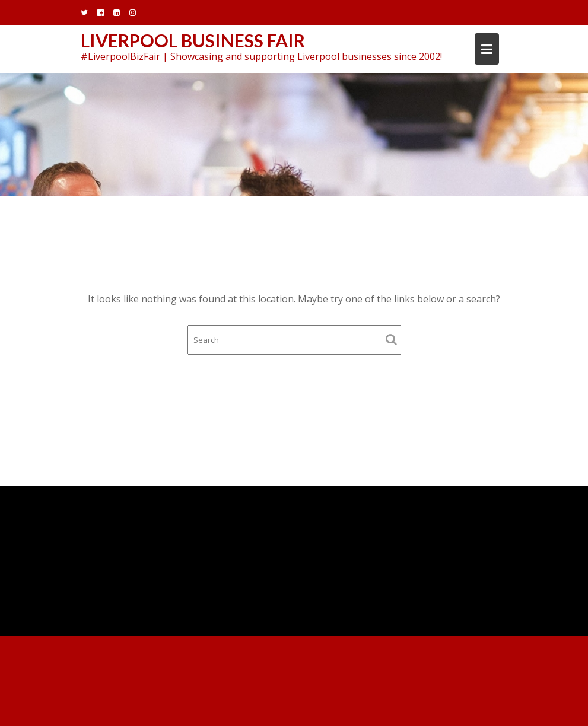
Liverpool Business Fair (193, 40)
